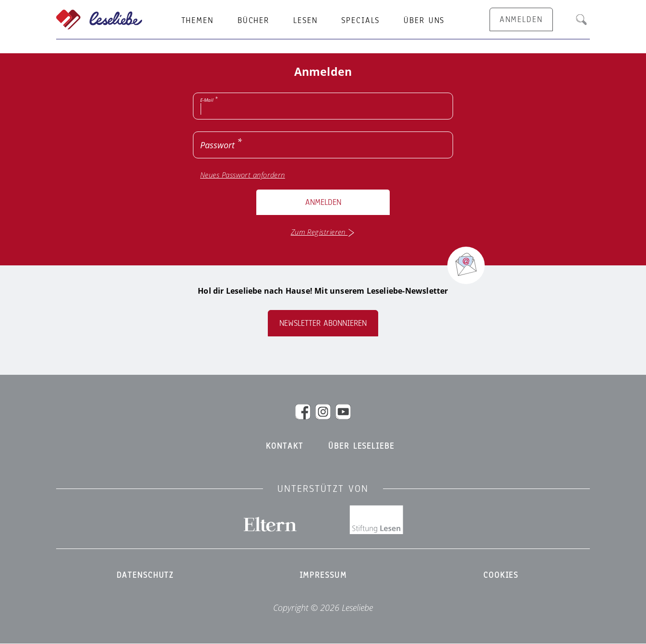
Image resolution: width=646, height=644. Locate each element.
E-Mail (207, 100)
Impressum (323, 575)
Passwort (217, 145)
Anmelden (323, 202)
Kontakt (284, 446)
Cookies (501, 575)
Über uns (424, 21)
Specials (360, 21)
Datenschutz (145, 575)
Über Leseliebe (361, 446)
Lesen (305, 21)
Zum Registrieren (323, 232)
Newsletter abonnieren (323, 323)
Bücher (253, 21)
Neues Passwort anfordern (243, 175)
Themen (197, 21)
